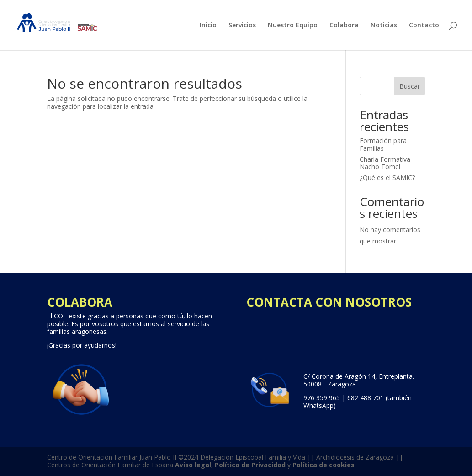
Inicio (208, 26)
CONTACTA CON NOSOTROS (329, 302)
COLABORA (80, 302)
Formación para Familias (383, 144)
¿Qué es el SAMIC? (387, 177)
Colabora (344, 26)
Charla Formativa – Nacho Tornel (388, 163)
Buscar (410, 86)
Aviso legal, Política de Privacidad (230, 465)
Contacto (424, 26)
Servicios (242, 26)
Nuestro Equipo (293, 26)
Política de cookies (324, 465)
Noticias (384, 26)
